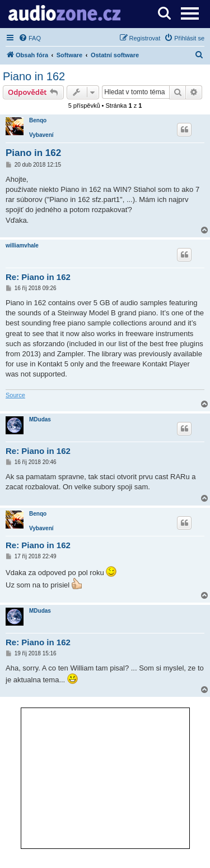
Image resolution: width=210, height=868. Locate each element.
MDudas (40, 419)
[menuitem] (30, 38)
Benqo (38, 120)
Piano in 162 (34, 76)
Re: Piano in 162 (38, 277)
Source (15, 395)
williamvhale (22, 245)
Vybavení (41, 135)
